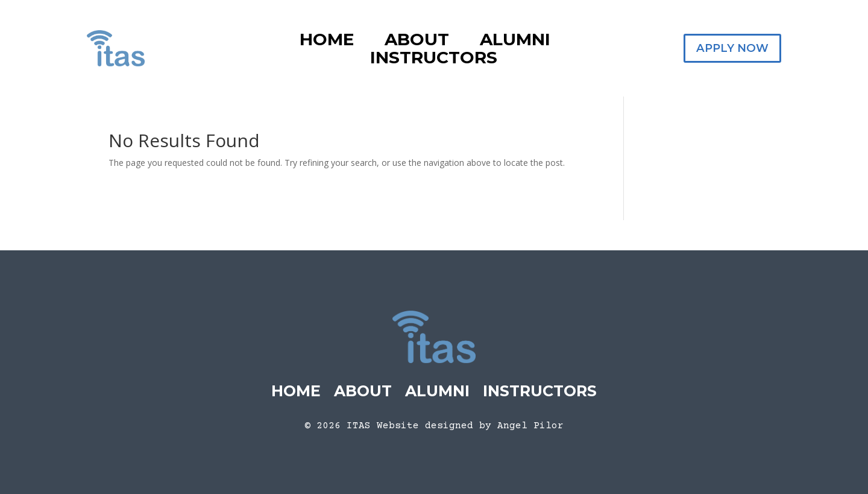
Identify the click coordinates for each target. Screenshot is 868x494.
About (417, 42)
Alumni (515, 42)
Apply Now (732, 48)
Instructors (434, 60)
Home (327, 42)
